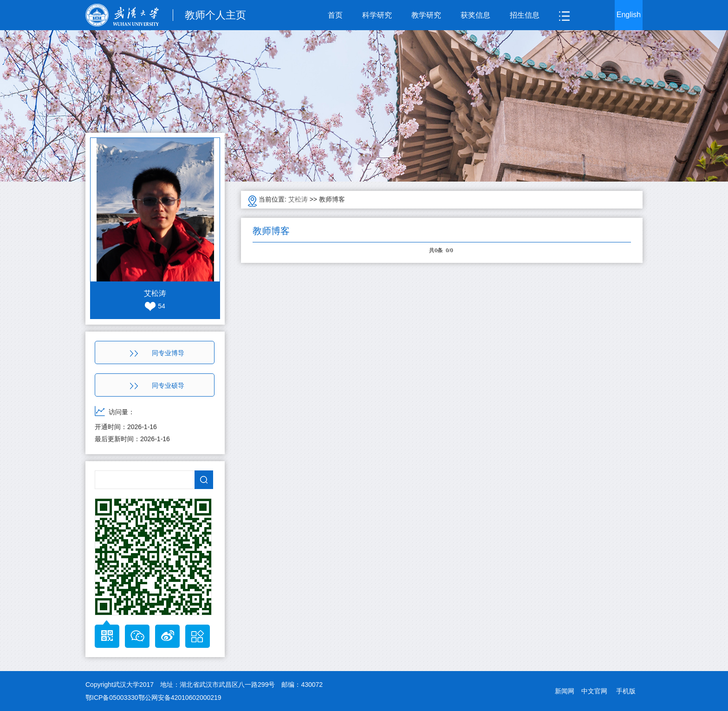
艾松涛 (298, 199)
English (629, 15)
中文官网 (594, 691)
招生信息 (525, 15)
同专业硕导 (157, 385)
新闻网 (565, 691)
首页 (335, 15)
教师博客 (332, 199)
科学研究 (377, 15)
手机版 (626, 691)
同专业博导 (157, 353)
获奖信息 (475, 15)
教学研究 (426, 15)
